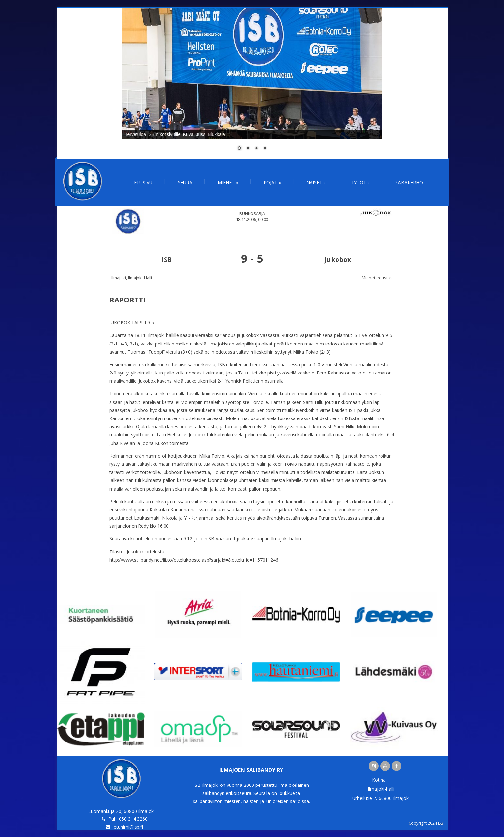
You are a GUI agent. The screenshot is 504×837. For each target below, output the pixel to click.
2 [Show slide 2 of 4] (248, 149)
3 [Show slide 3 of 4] (256, 149)
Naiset (316, 182)
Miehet (228, 182)
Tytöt (360, 182)
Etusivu (143, 182)
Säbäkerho (409, 182)
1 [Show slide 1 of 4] (239, 149)
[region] (252, 83)
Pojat (272, 182)
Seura (185, 182)
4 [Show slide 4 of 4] (265, 149)
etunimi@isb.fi (128, 827)
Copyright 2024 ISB (426, 823)
